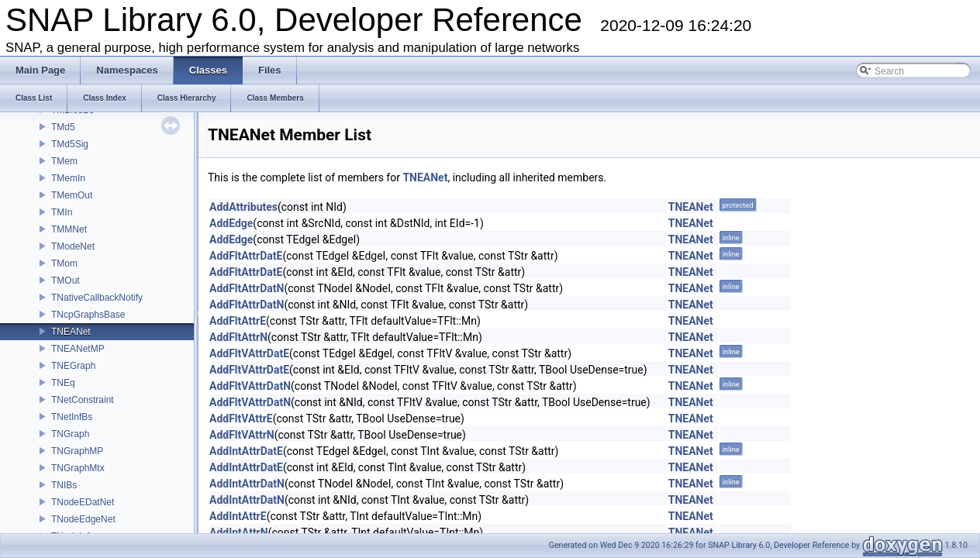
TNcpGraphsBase (88, 315)
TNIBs (64, 485)
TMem (64, 161)
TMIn (62, 212)
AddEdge (231, 223)
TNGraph (70, 434)
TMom (64, 263)
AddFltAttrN (238, 337)
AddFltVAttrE (241, 418)
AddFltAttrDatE (246, 256)
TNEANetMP (78, 349)
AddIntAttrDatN (247, 484)
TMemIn (68, 178)
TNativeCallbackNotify (97, 298)
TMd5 (63, 127)
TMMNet (69, 229)
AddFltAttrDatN (247, 288)
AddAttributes (243, 207)
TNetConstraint (83, 400)
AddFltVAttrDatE (249, 353)
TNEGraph (73, 366)
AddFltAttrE (238, 321)
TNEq (63, 383)
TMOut (66, 281)
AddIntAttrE (238, 516)
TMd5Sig (70, 144)
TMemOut (72, 195)
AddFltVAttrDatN (250, 386)
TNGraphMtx (78, 468)
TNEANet (71, 332)
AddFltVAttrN (242, 435)
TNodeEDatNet (83, 502)
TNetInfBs (72, 417)
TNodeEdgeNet (83, 519)
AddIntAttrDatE (246, 451)
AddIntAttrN (239, 532)
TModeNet (73, 246)
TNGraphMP (77, 451)
